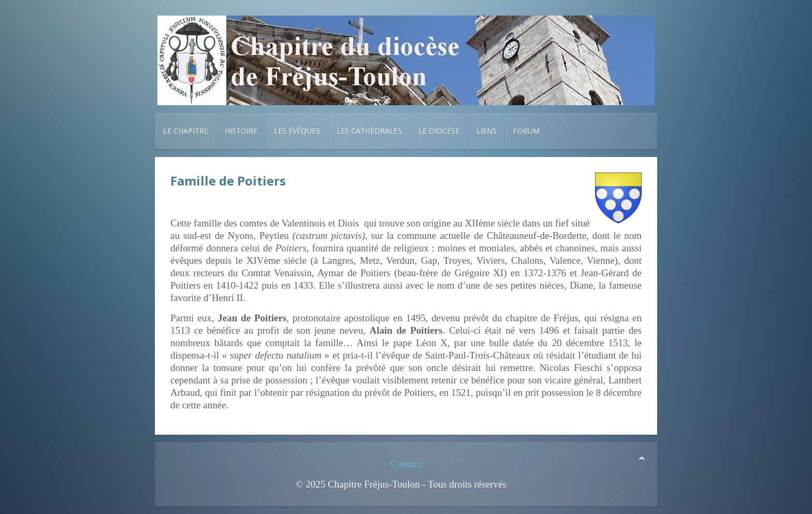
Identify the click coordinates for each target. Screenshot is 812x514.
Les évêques (297, 131)
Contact (406, 464)
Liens (487, 131)
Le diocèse (439, 131)
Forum (526, 131)
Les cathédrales (369, 131)
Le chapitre (186, 131)
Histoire (241, 131)
